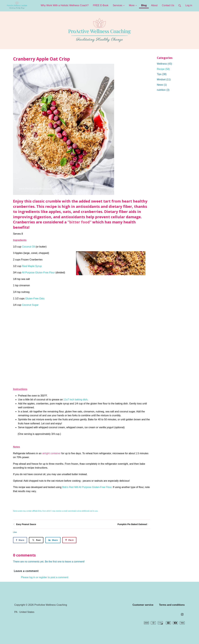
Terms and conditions (172, 605)
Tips (162, 74)
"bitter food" (79, 222)
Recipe (163, 69)
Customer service (143, 605)
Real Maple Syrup (32, 266)
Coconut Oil (28, 247)
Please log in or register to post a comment (45, 577)
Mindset (164, 79)
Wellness (164, 64)
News (162, 85)
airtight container (51, 453)
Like (15, 532)
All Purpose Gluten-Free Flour (38, 272)
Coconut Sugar (30, 305)
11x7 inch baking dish (76, 400)
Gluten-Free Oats (35, 298)
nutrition (163, 90)
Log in (189, 5)
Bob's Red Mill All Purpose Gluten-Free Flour (87, 487)
